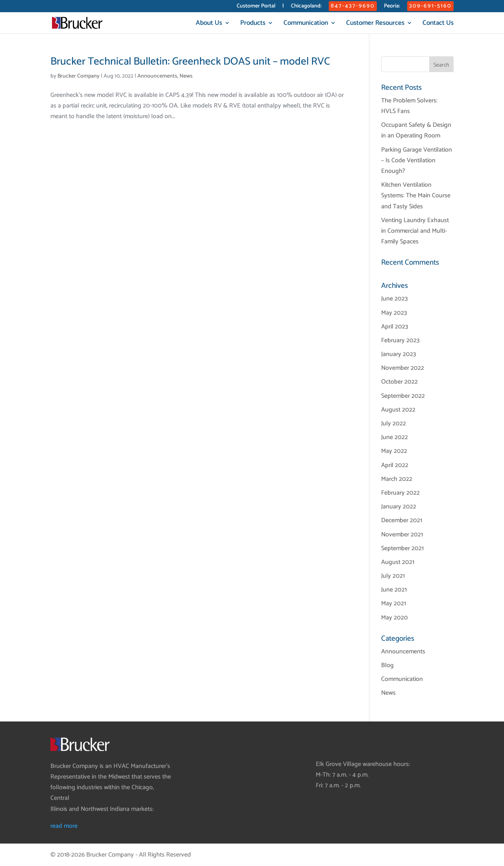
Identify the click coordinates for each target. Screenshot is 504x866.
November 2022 (403, 368)
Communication (306, 24)
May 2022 (394, 451)
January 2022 (399, 507)
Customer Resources (375, 24)
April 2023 (395, 327)
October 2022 (399, 382)
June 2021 (394, 590)
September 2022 (403, 396)
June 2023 (395, 299)
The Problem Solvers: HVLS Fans (409, 106)
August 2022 (398, 410)
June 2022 (395, 437)
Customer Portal (256, 7)
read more (64, 826)
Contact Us (438, 24)
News (186, 76)
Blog (387, 665)
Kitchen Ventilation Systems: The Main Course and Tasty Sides (416, 196)
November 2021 (402, 535)
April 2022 (395, 465)
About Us (209, 24)
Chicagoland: (306, 7)
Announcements (157, 76)
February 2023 (400, 340)
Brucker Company (79, 76)
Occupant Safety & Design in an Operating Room (416, 130)
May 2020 (395, 618)
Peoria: (392, 7)
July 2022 (394, 424)
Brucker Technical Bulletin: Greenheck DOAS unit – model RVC (190, 62)
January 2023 (399, 354)
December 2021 (402, 520)
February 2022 (400, 493)
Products (253, 24)
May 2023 (394, 313)
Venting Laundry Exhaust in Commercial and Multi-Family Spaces (415, 231)
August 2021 (398, 562)
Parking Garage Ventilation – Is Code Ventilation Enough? (417, 160)
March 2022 (397, 479)
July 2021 (393, 576)
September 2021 (402, 548)
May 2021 (394, 604)
